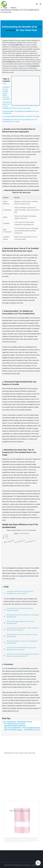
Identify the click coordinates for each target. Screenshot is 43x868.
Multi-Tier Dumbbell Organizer (13, 730)
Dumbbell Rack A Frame (24, 722)
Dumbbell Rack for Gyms (32, 730)
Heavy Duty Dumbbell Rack (12, 728)
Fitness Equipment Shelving (31, 728)
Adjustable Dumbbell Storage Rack (15, 726)
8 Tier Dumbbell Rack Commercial (14, 724)
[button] (37, 4)
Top (38, 863)
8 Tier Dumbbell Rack (9, 722)
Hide (4, 84)
